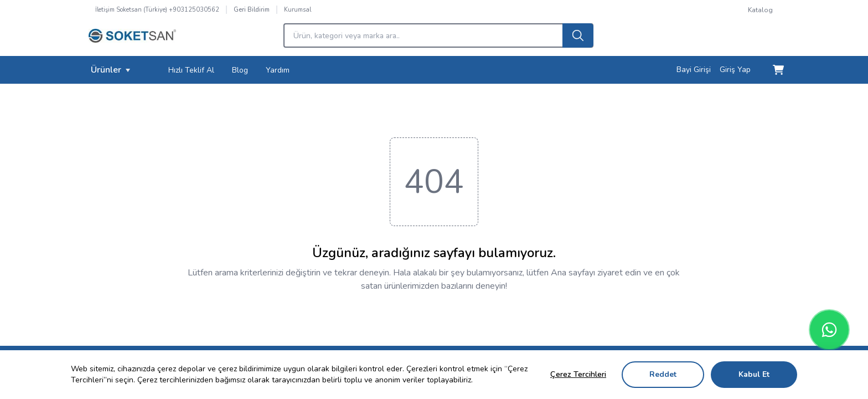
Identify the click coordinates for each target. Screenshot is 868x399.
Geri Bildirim (252, 10)
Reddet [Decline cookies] (663, 374)
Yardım (278, 70)
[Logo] (132, 39)
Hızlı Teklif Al (191, 70)
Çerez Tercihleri (578, 374)
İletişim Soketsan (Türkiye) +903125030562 (157, 10)
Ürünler (110, 70)
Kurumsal (298, 10)
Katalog (760, 10)
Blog (240, 70)
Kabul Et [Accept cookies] (754, 374)
